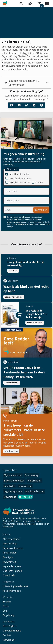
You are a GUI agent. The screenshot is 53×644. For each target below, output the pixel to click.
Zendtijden (10, 486)
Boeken (7, 602)
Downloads (10, 497)
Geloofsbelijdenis (12, 631)
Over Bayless (10, 626)
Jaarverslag (9, 640)
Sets (5, 611)
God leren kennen (35, 491)
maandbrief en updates (20, 178)
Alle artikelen (34, 481)
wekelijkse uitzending (19, 174)
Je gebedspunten (13, 491)
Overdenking (31, 475)
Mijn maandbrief (13, 475)
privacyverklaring (14, 222)
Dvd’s (6, 606)
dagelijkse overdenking (20, 182)
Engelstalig (9, 615)
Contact (7, 635)
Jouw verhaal (25, 486)
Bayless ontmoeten (14, 481)
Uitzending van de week (15, 586)
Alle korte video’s (12, 591)
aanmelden (41, 210)
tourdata (39, 182)
